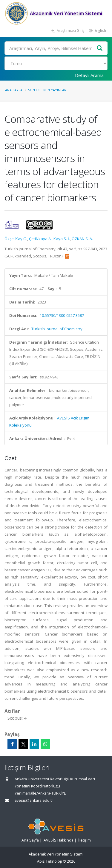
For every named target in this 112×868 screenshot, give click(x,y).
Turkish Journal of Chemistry (57, 329)
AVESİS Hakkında (59, 840)
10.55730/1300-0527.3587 (62, 315)
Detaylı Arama (89, 75)
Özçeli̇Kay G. (16, 239)
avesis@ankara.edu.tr (34, 800)
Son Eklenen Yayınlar (47, 90)
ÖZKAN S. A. (82, 239)
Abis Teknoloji (49, 861)
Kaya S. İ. (62, 239)
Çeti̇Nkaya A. (40, 239)
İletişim (85, 840)
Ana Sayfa (14, 90)
